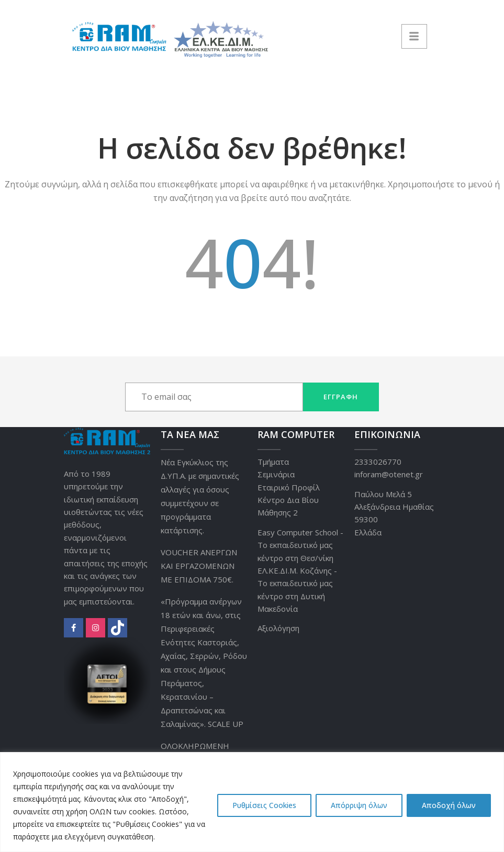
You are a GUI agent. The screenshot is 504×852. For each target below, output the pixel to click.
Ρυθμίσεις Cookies (264, 805)
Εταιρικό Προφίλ (289, 487)
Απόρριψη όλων (359, 805)
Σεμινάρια (276, 474)
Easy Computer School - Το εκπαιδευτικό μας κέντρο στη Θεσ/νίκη (300, 545)
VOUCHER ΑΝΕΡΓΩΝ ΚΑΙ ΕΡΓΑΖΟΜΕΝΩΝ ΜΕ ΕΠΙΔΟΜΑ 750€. (199, 566)
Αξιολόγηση (278, 628)
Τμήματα (273, 462)
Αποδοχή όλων (449, 805)
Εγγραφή (341, 397)
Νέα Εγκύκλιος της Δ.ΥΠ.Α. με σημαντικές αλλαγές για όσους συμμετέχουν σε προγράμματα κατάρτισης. (200, 496)
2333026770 (378, 462)
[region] (252, 802)
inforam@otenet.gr (389, 474)
